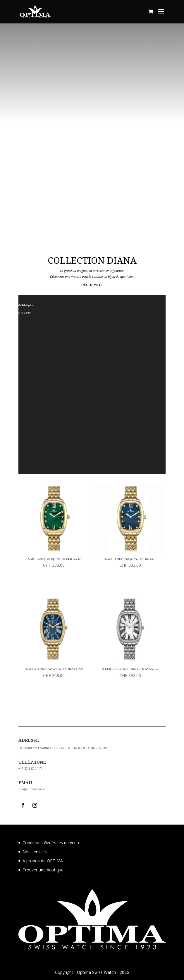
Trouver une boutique (43, 870)
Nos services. (35, 852)
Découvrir (92, 285)
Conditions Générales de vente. (52, 843)
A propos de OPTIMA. (43, 861)
